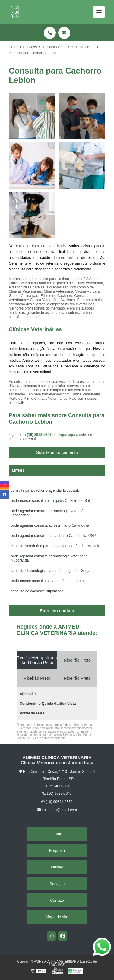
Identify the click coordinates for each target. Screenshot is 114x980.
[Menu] (99, 12)
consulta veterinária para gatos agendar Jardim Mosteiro (56, 546)
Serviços (57, 884)
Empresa (57, 851)
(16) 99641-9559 (57, 802)
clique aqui (66, 435)
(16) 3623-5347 (40, 435)
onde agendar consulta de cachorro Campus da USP (53, 536)
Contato (57, 900)
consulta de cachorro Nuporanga (37, 591)
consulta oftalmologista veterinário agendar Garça (51, 571)
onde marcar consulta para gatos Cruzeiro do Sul (50, 501)
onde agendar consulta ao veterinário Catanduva (50, 525)
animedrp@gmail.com (57, 810)
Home (57, 834)
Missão (57, 867)
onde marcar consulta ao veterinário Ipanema (47, 581)
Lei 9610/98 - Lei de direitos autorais (41, 738)
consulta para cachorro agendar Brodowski (45, 490)
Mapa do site (57, 917)
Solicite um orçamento (57, 452)
